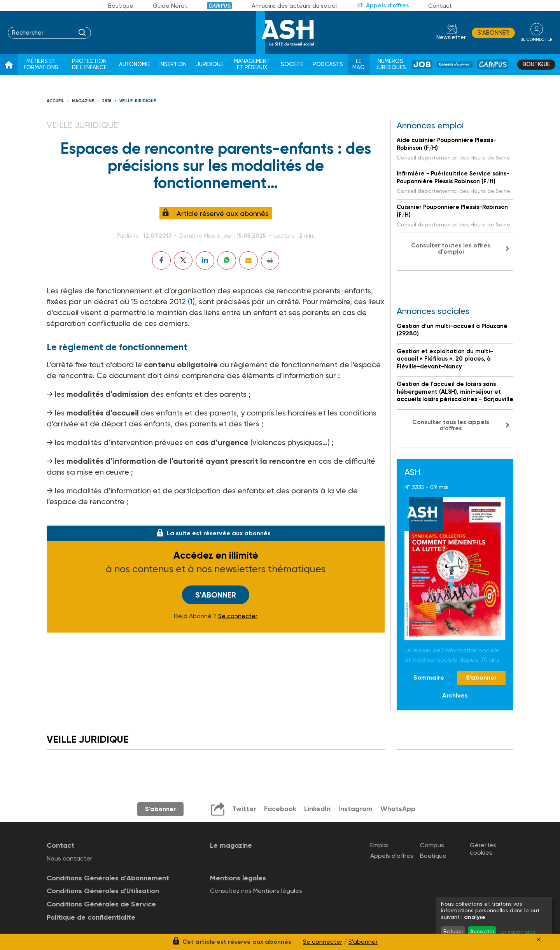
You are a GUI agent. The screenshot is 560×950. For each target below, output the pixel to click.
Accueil (55, 101)
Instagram (355, 809)
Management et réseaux (252, 64)
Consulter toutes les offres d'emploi (451, 248)
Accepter (482, 931)
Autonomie (135, 64)
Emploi (379, 845)
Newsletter (451, 38)
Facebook (280, 809)
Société (292, 64)
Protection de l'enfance (89, 64)
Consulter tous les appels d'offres (451, 425)
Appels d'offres (387, 5)
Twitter (244, 809)
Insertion (173, 64)
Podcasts (328, 64)
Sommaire (429, 677)
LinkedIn (317, 809)
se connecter (536, 39)
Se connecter (238, 616)
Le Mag (359, 64)
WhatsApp (398, 809)
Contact (440, 6)
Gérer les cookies (483, 849)
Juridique (210, 64)
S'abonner (493, 33)
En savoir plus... (520, 932)
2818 (107, 101)
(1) (191, 301)
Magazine (83, 101)
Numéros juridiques (391, 64)
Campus (220, 6)
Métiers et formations (41, 64)
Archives (455, 695)
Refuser (453, 931)
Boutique (121, 6)
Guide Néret (170, 6)
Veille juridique (138, 101)
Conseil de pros (455, 64)
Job (422, 64)
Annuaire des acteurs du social (294, 6)
